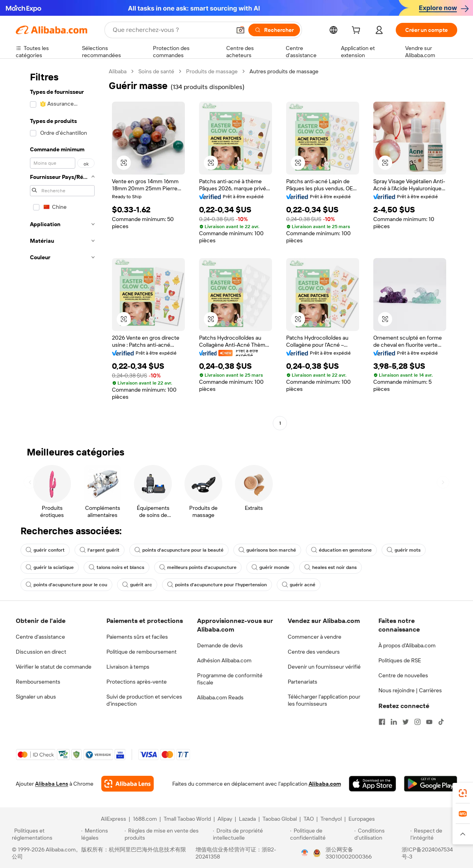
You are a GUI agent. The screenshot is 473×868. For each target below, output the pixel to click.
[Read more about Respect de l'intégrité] (436, 834)
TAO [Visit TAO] (309, 819)
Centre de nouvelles (403, 675)
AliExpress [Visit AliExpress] (114, 819)
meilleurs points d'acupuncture (198, 567)
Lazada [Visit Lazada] (247, 819)
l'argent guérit (100, 550)
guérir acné (299, 585)
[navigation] (60, 248)
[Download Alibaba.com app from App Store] (372, 784)
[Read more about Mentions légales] (101, 834)
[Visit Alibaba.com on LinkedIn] (394, 722)
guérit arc (137, 585)
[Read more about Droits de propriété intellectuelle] (250, 834)
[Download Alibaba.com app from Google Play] (431, 784)
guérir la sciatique (50, 567)
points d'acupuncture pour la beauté (179, 550)
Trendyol (331, 819)
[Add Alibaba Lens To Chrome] (128, 784)
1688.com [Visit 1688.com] (145, 819)
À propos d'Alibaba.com (407, 645)
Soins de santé (156, 71)
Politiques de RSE (400, 660)
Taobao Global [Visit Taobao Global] (280, 819)
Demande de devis (220, 645)
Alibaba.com (325, 784)
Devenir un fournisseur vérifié (324, 667)
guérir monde (270, 567)
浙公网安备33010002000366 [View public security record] (349, 853)
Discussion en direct (41, 652)
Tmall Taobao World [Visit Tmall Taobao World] (187, 819)
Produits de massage (212, 71)
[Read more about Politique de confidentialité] (321, 834)
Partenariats (303, 682)
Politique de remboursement (142, 652)
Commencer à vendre (315, 637)
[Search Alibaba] (171, 30)
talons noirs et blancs (116, 567)
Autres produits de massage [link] (284, 71)
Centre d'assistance (40, 637)
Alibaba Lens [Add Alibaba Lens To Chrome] (52, 784)
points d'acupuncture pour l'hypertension (217, 585)
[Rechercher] (274, 30)
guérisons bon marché (267, 550)
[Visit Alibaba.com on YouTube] (429, 722)
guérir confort (45, 550)
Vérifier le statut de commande (54, 667)
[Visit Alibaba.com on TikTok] (441, 722)
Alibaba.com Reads (220, 697)
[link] (463, 793)
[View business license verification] (305, 853)
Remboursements (38, 682)
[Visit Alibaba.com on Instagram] (417, 722)
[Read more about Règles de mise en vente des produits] (168, 834)
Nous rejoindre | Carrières (410, 690)
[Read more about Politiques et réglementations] (45, 834)
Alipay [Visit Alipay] (225, 819)
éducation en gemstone (341, 550)
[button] (240, 30)
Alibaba (118, 71)
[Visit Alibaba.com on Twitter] (406, 722)
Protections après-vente (137, 682)
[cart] (358, 31)
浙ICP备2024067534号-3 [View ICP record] (427, 853)
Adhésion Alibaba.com (224, 660)
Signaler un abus (36, 697)
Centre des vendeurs (314, 652)
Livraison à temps (128, 667)
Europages (362, 819)
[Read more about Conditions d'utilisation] (381, 834)
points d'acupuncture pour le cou (66, 585)
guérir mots (404, 550)
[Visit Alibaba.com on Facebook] (382, 722)
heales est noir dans (331, 567)
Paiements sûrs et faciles (137, 637)
